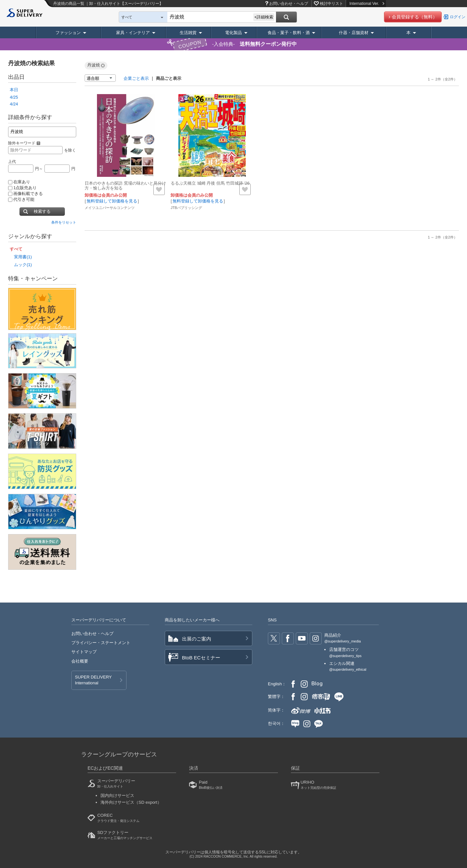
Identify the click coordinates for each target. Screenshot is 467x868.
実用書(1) (23, 257)
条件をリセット (64, 222)
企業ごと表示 (136, 78)
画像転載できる (25, 194)
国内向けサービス (117, 795)
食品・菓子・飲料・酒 (289, 33)
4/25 (14, 97)
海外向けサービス (131, 802)
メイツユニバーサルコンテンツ (110, 208)
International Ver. (367, 4)
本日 (14, 90)
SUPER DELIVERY (93, 680)
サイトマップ (84, 652)
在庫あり (19, 182)
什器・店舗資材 (354, 33)
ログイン (458, 17)
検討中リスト (331, 4)
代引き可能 (21, 199)
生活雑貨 (188, 33)
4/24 (14, 104)
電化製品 (233, 33)
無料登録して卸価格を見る (112, 201)
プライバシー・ (101, 643)
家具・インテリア (133, 33)
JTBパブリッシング (186, 208)
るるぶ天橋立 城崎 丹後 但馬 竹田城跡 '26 (210, 183)
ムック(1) (23, 265)
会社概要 (80, 661)
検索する (42, 211)
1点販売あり (22, 188)
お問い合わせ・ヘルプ (289, 4)
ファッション (68, 33)
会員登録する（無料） (414, 17)
